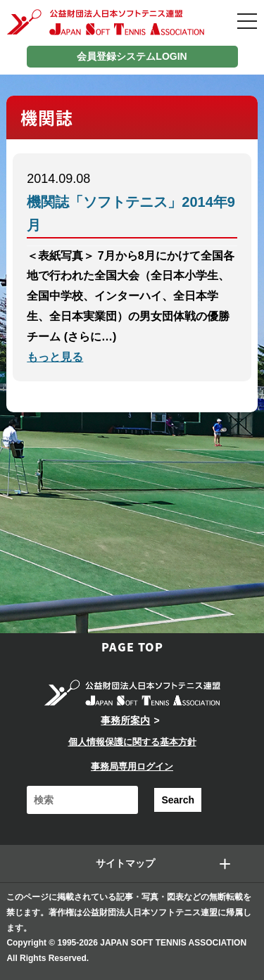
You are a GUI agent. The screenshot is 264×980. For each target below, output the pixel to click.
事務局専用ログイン (132, 766)
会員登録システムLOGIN (132, 56)
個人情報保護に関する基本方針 (132, 742)
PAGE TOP (132, 647)
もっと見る (55, 357)
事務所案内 (125, 720)
